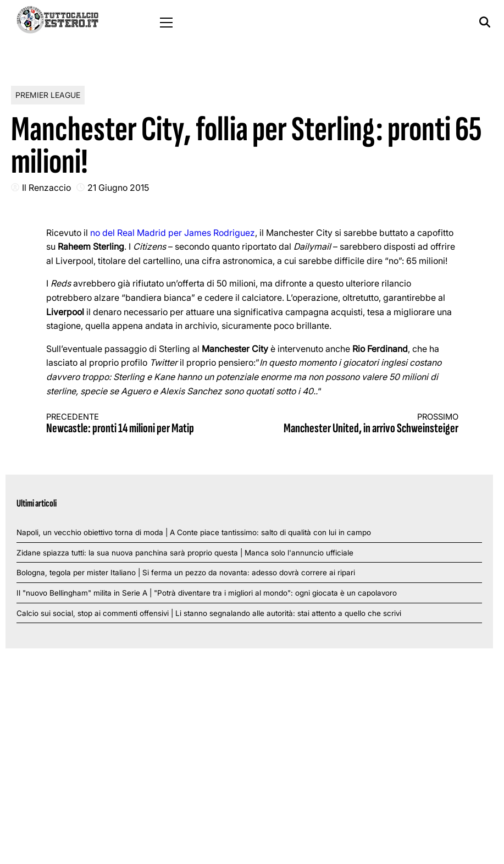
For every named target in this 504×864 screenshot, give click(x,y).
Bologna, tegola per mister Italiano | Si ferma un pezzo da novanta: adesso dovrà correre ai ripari (186, 573)
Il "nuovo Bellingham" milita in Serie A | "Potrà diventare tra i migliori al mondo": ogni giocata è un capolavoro (207, 593)
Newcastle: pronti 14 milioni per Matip (139, 424)
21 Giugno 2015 (118, 188)
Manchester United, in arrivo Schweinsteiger (365, 424)
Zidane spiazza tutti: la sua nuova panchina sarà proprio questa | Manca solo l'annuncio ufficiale (185, 553)
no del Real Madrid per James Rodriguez (173, 233)
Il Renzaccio (46, 188)
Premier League (48, 95)
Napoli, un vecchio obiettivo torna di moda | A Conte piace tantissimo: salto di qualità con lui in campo (194, 532)
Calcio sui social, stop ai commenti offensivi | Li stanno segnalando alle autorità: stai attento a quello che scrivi (209, 613)
